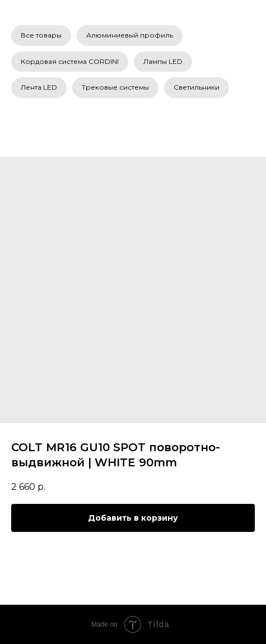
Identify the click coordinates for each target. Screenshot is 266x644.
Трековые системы (115, 87)
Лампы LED (163, 61)
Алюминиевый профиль (130, 35)
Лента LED (39, 87)
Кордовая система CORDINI (70, 61)
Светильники (197, 87)
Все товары (41, 35)
